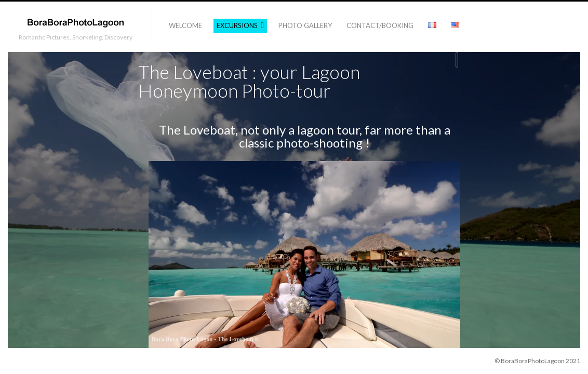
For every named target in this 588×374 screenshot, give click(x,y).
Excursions (237, 25)
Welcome (185, 25)
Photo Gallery (305, 25)
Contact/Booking (380, 25)
